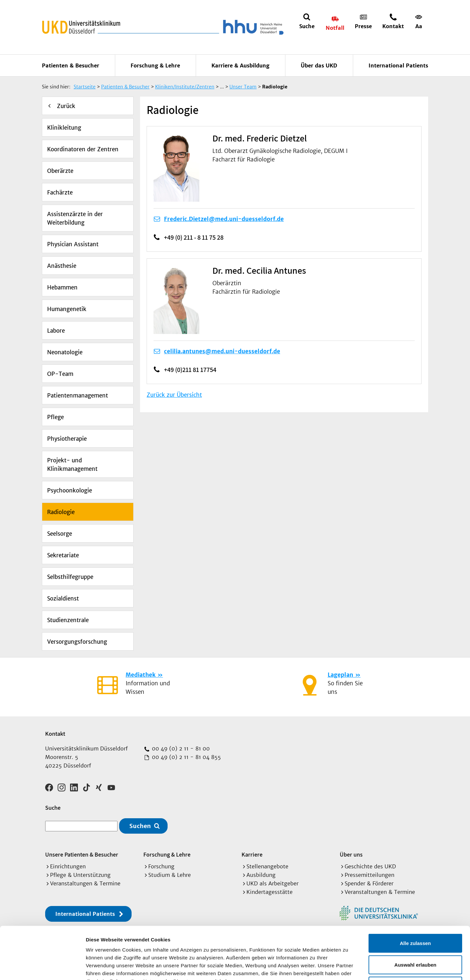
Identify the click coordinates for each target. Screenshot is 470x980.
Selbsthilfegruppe (70, 577)
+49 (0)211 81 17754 (190, 370)
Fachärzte (60, 193)
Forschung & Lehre (155, 65)
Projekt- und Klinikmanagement (72, 465)
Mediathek (141, 675)
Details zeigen (348, 967)
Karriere (252, 854)
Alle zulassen (415, 894)
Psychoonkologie (70, 490)
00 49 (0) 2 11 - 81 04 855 (186, 757)
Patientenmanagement (78, 396)
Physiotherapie (67, 439)
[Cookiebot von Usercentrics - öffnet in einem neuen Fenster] (42, 967)
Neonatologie (65, 352)
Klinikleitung (64, 128)
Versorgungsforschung (77, 642)
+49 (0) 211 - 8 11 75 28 (194, 237)
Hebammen (62, 287)
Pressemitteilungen (370, 875)
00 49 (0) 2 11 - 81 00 (180, 749)
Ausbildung (261, 875)
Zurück (66, 106)
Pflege (55, 417)
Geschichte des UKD (370, 866)
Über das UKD (319, 65)
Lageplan (340, 675)
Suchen (140, 826)
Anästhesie (62, 266)
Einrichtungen (68, 866)
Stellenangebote (267, 866)
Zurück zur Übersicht (174, 395)
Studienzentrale (68, 620)
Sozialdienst (63, 599)
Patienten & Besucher (71, 65)
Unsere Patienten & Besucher (82, 854)
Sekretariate (63, 555)
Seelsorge (60, 534)
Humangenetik (67, 309)
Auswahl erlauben (415, 916)
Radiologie (61, 512)
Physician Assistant (73, 244)
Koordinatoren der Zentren (83, 149)
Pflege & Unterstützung (80, 875)
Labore (56, 331)
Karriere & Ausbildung (240, 65)
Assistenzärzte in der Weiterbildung (75, 218)
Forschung (161, 866)
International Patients (398, 65)
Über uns (351, 854)
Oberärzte (60, 171)
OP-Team (60, 374)
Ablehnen (415, 937)
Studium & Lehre (170, 875)
